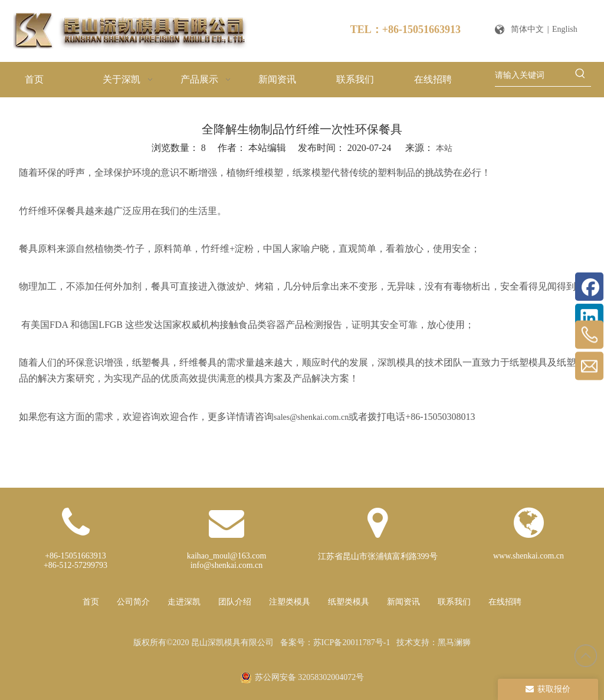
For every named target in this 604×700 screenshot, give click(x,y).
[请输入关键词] (532, 75)
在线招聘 (505, 602)
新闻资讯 (403, 602)
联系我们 (454, 602)
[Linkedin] (589, 318)
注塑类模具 (290, 602)
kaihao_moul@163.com (227, 556)
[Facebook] (589, 287)
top (586, 656)
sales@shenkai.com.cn (311, 417)
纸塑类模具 (349, 602)
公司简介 (133, 602)
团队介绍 (235, 602)
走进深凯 (184, 602)
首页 (91, 602)
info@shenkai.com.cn (227, 565)
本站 (444, 148)
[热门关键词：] (580, 75)
